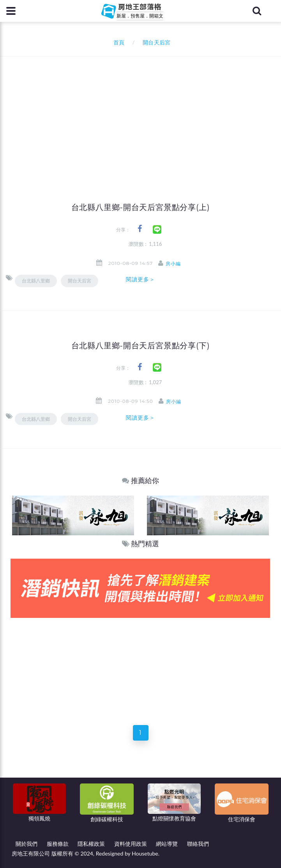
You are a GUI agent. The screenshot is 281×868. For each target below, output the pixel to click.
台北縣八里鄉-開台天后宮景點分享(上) (141, 207)
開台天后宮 (80, 281)
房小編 (173, 264)
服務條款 (58, 844)
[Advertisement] (143, 115)
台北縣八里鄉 (36, 281)
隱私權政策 (91, 844)
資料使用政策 (131, 844)
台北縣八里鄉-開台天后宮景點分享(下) (141, 346)
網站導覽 (167, 844)
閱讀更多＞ (141, 279)
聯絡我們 (198, 844)
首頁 (117, 42)
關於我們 (27, 844)
